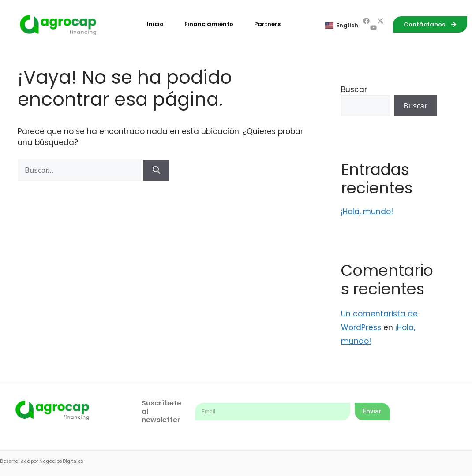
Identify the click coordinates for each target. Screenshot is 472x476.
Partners (267, 24)
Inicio (155, 24)
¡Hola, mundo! (367, 212)
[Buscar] (156, 170)
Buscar (354, 89)
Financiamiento (209, 24)
